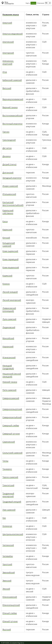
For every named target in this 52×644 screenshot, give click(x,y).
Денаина (7, 156)
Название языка (11, 15)
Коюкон (6, 284)
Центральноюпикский (13, 534)
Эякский (6, 589)
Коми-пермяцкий (10, 259)
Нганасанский (9, 357)
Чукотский (7, 564)
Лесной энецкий (10, 292)
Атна (5, 72)
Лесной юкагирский (12, 300)
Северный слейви (11, 425)
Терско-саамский (10, 477)
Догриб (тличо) (9, 164)
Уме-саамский (9, 510)
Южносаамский (10, 597)
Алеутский (7, 23)
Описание (41, 3)
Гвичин (6, 132)
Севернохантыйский (12, 417)
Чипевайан (8, 556)
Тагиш (5, 461)
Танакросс (7, 469)
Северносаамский (11, 398)
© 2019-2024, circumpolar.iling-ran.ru (13, 643)
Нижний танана (10, 382)
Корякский (7, 276)
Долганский (8, 173)
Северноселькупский (12, 409)
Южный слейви (10, 613)
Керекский (7, 230)
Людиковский (9, 327)
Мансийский (8, 338)
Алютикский (8, 42)
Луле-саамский (9, 319)
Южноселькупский (11, 605)
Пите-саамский (9, 390)
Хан (4, 518)
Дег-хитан (7, 148)
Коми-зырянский (10, 251)
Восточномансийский (13, 115)
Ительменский (9, 194)
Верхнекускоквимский (13, 99)
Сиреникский (9, 442)
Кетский (6, 238)
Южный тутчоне (10, 621)
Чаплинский (8, 545)
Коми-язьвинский (11, 267)
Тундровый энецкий (12, 502)
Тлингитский (8, 485)
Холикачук (7, 526)
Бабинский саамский (12, 80)
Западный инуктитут (12, 178)
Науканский (8, 346)
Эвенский (7, 581)
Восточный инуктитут (13, 124)
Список (33, 3)
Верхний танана (10, 107)
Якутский (7, 629)
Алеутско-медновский (13, 34)
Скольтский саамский (12, 453)
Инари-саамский (10, 186)
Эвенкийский (9, 572)
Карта (28, 3)
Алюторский (8, 53)
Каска (5, 221)
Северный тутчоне (11, 434)
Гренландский (9, 140)
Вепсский (7, 88)
